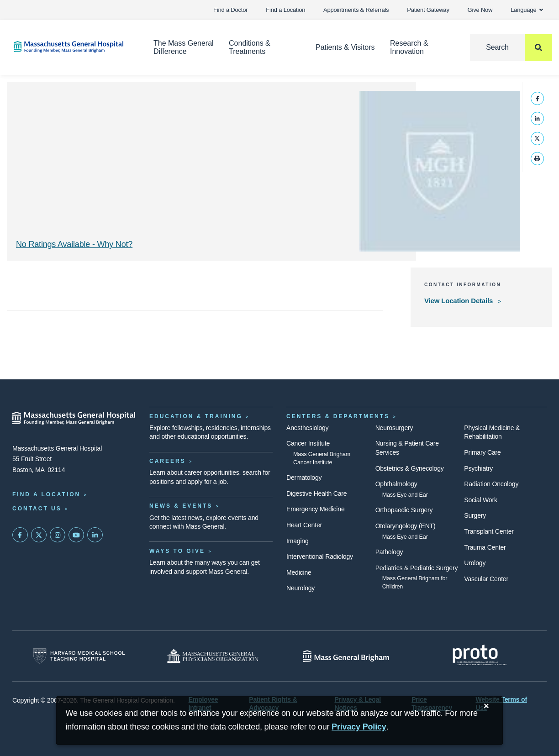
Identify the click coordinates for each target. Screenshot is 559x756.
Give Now (480, 10)
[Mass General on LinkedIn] (95, 535)
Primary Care (482, 452)
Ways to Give (177, 551)
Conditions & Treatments (250, 47)
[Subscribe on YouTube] (76, 535)
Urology (475, 563)
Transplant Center (489, 531)
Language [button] (527, 10)
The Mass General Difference (184, 47)
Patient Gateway (428, 10)
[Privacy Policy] (359, 727)
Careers (168, 461)
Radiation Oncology (491, 484)
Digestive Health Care (316, 493)
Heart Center (304, 525)
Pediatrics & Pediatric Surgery (417, 568)
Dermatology (304, 478)
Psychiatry (478, 468)
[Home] (70, 47)
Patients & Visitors (345, 47)
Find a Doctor (230, 10)
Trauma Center (485, 547)
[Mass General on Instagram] (58, 535)
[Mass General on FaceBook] (20, 535)
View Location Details (459, 301)
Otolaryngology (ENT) (406, 526)
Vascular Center (486, 579)
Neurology (301, 588)
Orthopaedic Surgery (404, 510)
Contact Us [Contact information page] (37, 509)
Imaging (298, 541)
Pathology (389, 552)
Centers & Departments (338, 416)
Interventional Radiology (320, 556)
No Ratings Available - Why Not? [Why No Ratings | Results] (74, 244)
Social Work (480, 500)
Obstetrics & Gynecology (410, 468)
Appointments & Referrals (356, 10)
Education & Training (196, 416)
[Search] (511, 47)
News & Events (181, 506)
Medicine (299, 572)
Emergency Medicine (315, 509)
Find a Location (285, 10)
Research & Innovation (409, 47)
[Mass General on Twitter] (39, 535)
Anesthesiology (307, 428)
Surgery (475, 515)
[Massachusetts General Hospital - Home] (74, 418)
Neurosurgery (394, 428)
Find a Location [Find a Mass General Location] (46, 494)
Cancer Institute (308, 443)
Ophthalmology (396, 484)
